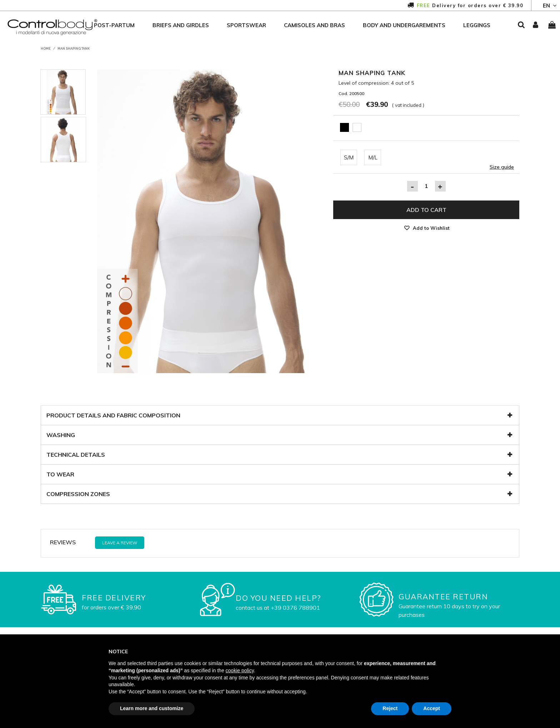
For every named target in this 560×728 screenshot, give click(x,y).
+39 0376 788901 (295, 608)
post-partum (114, 25)
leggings (477, 25)
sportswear (246, 25)
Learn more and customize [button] (152, 708)
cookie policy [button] (240, 670)
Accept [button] (432, 708)
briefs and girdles (181, 25)
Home (46, 49)
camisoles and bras (314, 25)
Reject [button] (390, 708)
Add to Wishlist (431, 228)
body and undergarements (404, 25)
